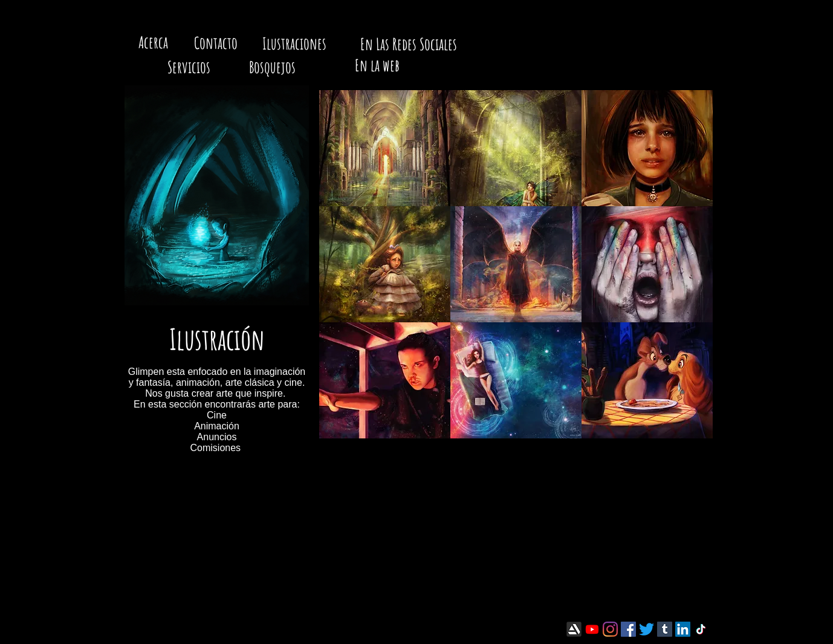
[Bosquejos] (272, 68)
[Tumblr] (665, 629)
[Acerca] (153, 43)
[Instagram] (610, 629)
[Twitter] (647, 629)
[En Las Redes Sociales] (408, 44)
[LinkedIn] (683, 629)
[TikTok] (701, 629)
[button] (385, 148)
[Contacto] (216, 44)
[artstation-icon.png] (574, 629)
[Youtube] (592, 629)
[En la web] (377, 66)
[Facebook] (628, 629)
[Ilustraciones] (294, 44)
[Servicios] (189, 68)
